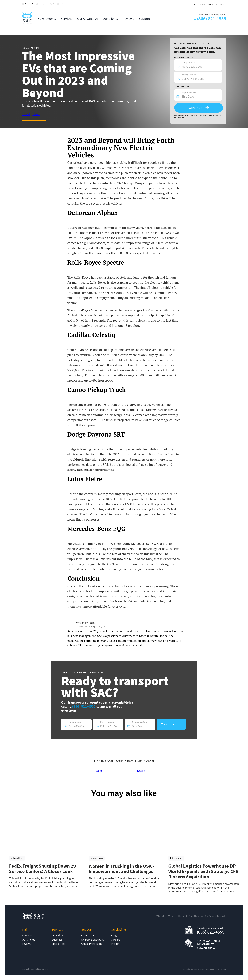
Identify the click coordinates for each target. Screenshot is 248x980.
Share (36, 114)
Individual (58, 935)
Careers (202, 4)
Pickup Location (188, 62)
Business (57, 940)
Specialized (58, 944)
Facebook (29, 4)
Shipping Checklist (92, 940)
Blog (194, 4)
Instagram (43, 4)
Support (144, 19)
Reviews (128, 19)
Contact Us (212, 4)
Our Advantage (88, 19)
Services (67, 19)
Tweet (26, 114)
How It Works (47, 19)
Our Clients (110, 19)
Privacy (115, 944)
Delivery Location (189, 75)
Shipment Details (189, 92)
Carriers (223, 4)
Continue (195, 108)
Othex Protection (92, 944)
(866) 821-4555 (212, 19)
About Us (27, 935)
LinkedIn (63, 4)
